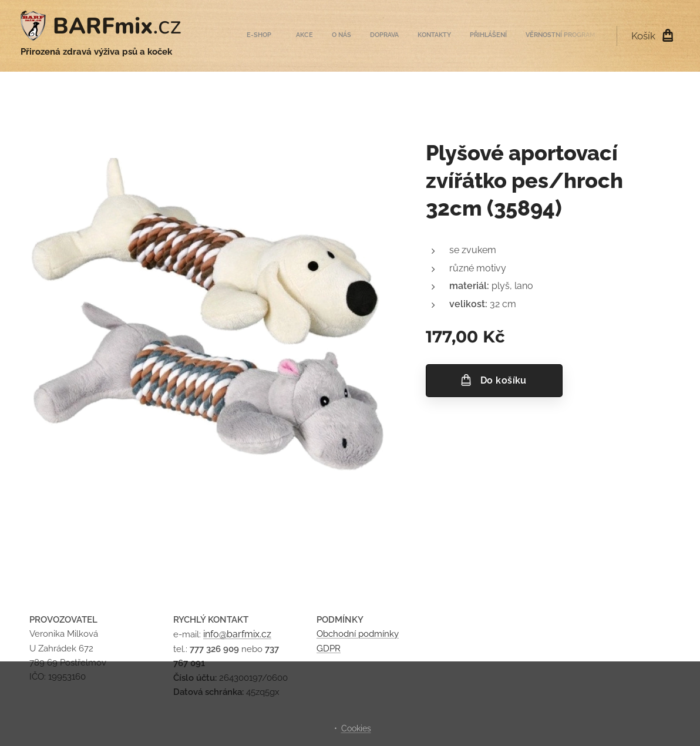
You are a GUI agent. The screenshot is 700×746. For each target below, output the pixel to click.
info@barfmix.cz (237, 635)
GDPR (329, 648)
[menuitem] (483, 36)
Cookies (356, 728)
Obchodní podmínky (358, 634)
